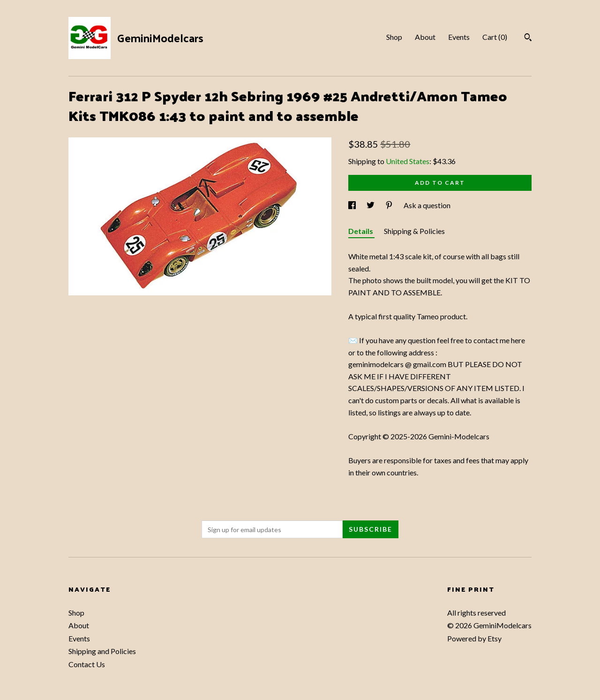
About (425, 37)
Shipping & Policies (414, 231)
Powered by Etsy (474, 638)
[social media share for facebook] (353, 205)
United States (408, 161)
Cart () (495, 37)
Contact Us (87, 664)
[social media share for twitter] (371, 205)
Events (459, 37)
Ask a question (427, 205)
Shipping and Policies (102, 651)
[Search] (528, 38)
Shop (394, 37)
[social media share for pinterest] (390, 205)
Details (361, 231)
